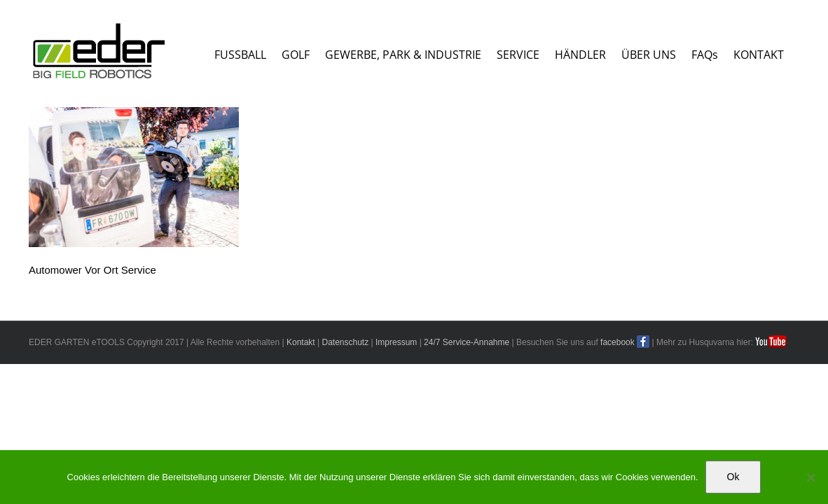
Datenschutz (345, 342)
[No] (810, 477)
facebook (617, 342)
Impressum (396, 342)
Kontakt (301, 342)
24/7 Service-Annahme (467, 342)
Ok (733, 477)
